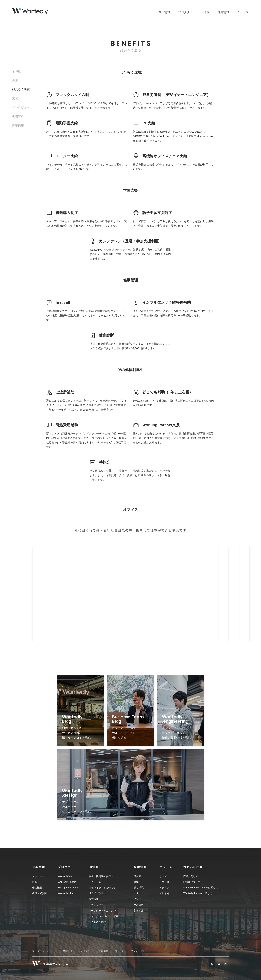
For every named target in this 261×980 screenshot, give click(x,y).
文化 (15, 98)
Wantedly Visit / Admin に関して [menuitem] (201, 888)
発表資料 (18, 116)
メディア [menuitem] (164, 888)
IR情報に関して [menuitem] (192, 882)
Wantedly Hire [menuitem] (65, 893)
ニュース (243, 12)
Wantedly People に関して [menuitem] (198, 893)
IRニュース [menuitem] (95, 882)
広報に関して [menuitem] (191, 876)
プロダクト (185, 12)
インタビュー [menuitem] (141, 899)
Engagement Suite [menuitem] (68, 888)
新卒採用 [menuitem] (139, 911)
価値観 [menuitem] (137, 876)
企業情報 (164, 12)
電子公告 (119, 951)
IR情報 (205, 12)
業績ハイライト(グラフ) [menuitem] (102, 888)
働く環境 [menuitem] (139, 888)
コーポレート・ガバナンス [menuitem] (103, 911)
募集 (15, 80)
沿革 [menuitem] (35, 882)
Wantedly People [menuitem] (67, 882)
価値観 (17, 71)
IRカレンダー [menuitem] (96, 905)
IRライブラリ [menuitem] (96, 893)
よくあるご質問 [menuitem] (97, 922)
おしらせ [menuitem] (164, 893)
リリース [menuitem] (164, 882)
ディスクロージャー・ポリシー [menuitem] (106, 916)
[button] (45, 867)
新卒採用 (18, 125)
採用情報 (223, 12)
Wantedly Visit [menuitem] (65, 876)
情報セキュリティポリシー (78, 951)
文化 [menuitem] (136, 893)
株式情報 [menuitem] (94, 899)
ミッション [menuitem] (38, 876)
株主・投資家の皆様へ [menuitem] (101, 876)
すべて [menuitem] (163, 876)
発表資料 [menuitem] (139, 905)
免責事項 (103, 951)
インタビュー (21, 107)
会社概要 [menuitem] (37, 888)
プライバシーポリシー (44, 951)
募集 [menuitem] (136, 882)
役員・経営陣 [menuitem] (40, 893)
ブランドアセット (140, 951)
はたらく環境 (21, 89)
